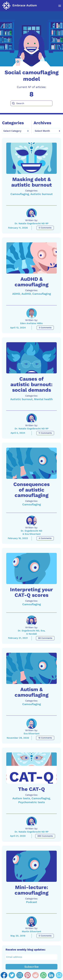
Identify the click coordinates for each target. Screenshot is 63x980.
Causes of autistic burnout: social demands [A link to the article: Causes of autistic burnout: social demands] (31, 384)
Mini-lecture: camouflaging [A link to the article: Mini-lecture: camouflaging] (31, 890)
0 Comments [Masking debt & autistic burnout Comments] (45, 228)
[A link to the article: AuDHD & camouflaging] (31, 258)
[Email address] (32, 957)
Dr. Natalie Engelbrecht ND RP (32, 223)
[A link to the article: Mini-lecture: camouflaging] (31, 866)
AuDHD (26, 294)
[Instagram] (20, 975)
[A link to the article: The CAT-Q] (31, 768)
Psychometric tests (32, 802)
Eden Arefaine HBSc (31, 323)
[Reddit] (35, 975)
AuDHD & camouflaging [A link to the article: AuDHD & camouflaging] (31, 282)
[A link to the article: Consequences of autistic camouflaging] (31, 463)
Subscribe (31, 967)
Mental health (43, 399)
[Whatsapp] (43, 975)
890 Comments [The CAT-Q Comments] (45, 836)
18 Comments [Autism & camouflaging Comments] (45, 738)
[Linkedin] (51, 975)
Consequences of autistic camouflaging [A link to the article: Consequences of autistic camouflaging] (31, 490)
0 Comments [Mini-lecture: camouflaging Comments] (45, 936)
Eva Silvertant (32, 734)
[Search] (31, 103)
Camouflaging (20, 194)
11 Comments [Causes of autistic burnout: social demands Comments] (45, 433)
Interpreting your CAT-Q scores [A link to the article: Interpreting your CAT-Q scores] (31, 592)
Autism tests (21, 798)
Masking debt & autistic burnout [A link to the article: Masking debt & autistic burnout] (32, 182)
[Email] (59, 975)
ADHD (16, 294)
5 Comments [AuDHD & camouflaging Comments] (45, 328)
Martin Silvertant (31, 931)
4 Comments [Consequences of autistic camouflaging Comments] (45, 538)
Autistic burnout (42, 194)
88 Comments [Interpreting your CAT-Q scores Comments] (45, 638)
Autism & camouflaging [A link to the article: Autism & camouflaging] (31, 692)
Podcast (32, 902)
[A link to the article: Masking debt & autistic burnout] (31, 158)
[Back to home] (20, 6)
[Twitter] (12, 975)
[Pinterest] (28, 975)
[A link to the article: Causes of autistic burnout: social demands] (31, 358)
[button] (58, 6)
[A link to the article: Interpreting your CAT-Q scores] (31, 568)
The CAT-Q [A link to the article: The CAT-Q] (31, 789)
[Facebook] (4, 975)
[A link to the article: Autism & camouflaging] (31, 668)
